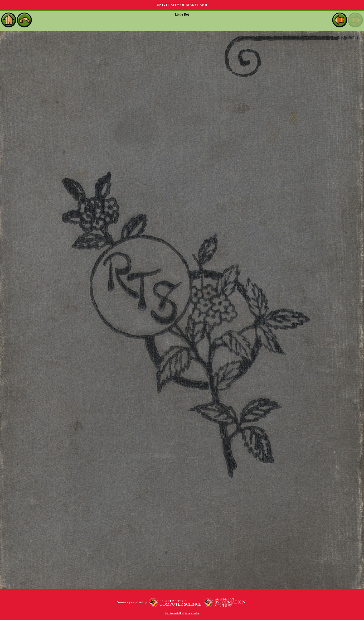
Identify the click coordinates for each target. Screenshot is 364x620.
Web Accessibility (174, 613)
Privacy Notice (192, 613)
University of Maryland (182, 5)
